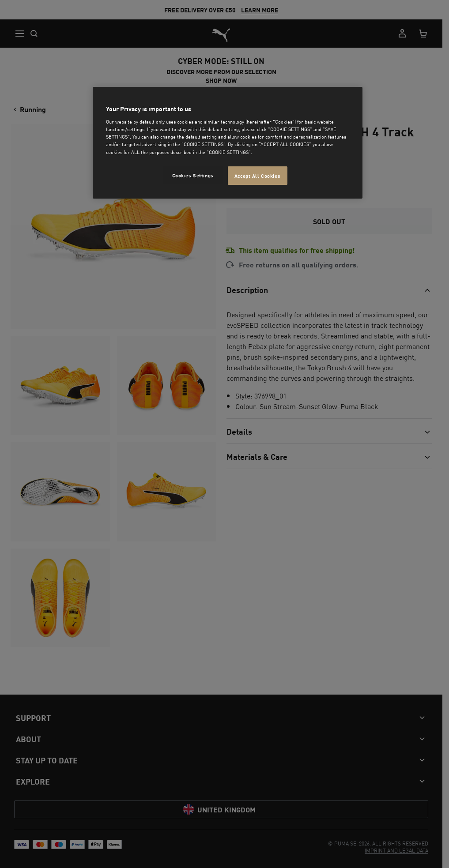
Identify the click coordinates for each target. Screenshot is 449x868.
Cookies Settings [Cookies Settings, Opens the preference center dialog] (193, 175)
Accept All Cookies (257, 175)
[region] (227, 143)
